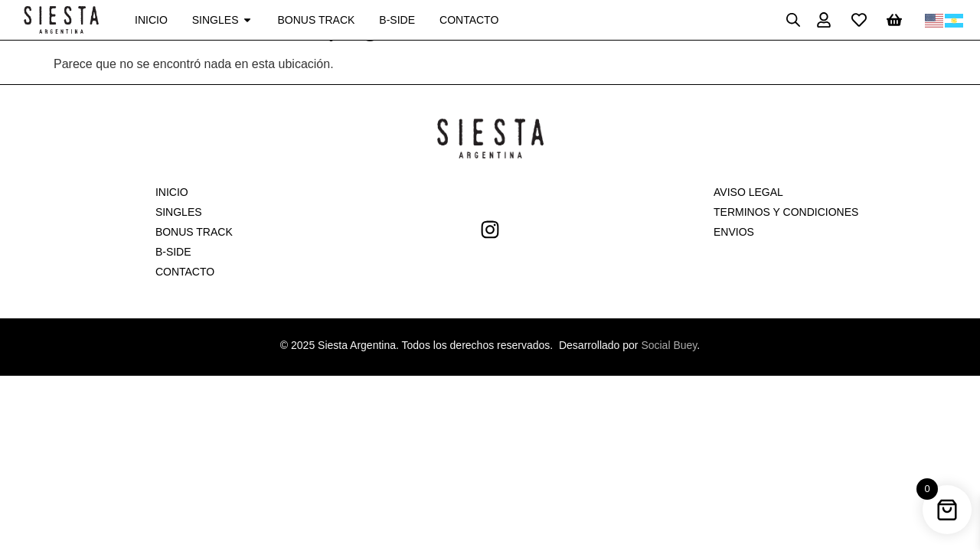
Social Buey (669, 345)
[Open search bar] (793, 20)
